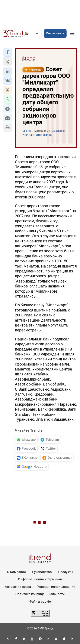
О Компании (16, 572)
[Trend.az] (16, 33)
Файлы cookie (40, 602)
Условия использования (56, 587)
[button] (7, 52)
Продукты (66, 572)
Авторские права (18, 587)
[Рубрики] (72, 33)
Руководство (42, 572)
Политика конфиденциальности (40, 594)
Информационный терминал (40, 579)
